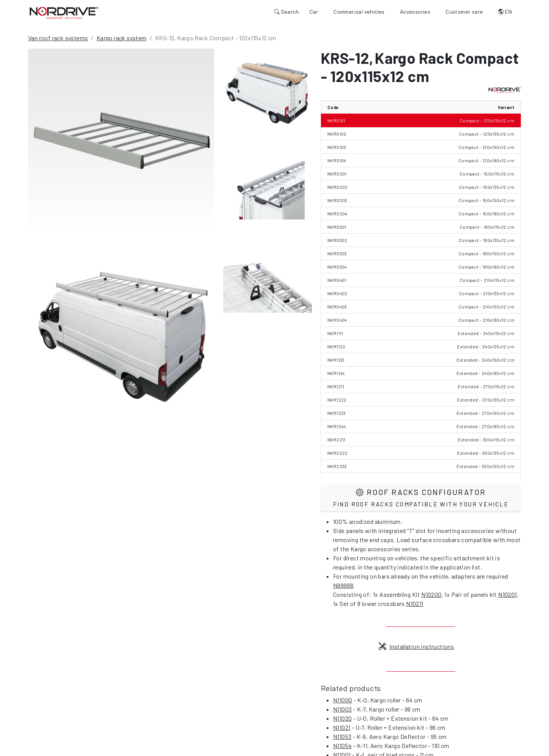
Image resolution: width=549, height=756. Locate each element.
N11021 (342, 727)
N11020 (342, 718)
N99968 (343, 585)
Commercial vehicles (359, 12)
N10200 (431, 594)
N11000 (343, 700)
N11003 (342, 709)
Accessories (415, 12)
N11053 (342, 736)
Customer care (464, 12)
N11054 (342, 746)
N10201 (507, 594)
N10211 (415, 603)
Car (314, 12)
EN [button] (505, 12)
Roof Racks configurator (421, 497)
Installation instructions (416, 646)
